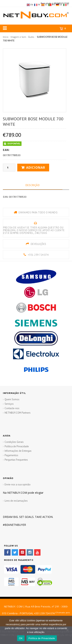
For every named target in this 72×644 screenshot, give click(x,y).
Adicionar (36, 168)
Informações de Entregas (18, 451)
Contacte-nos (12, 408)
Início (6, 37)
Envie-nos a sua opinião (18, 484)
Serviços (9, 404)
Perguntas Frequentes (16, 460)
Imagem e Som (18, 37)
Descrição (33, 185)
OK (21, 638)
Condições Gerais (14, 442)
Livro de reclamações (16, 501)
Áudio (31, 37)
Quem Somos (12, 399)
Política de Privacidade (17, 446)
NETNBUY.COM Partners (18, 413)
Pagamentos (11, 455)
